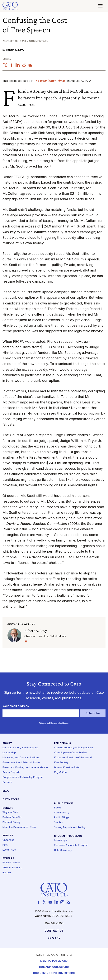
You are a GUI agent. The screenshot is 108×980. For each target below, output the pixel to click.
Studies (59, 823)
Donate (8, 808)
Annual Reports (11, 773)
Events (8, 836)
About (7, 743)
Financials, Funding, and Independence (25, 768)
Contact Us (54, 931)
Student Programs (68, 836)
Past (5, 845)
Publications (64, 804)
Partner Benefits (12, 817)
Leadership (9, 753)
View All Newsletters (54, 724)
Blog (6, 791)
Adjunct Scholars (12, 868)
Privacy (54, 938)
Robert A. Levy (15, 50)
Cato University (63, 850)
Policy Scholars (11, 863)
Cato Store (11, 800)
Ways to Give (10, 812)
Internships (61, 840)
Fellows (7, 873)
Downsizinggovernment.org (54, 973)
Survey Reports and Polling (70, 827)
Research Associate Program (71, 845)
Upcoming (8, 840)
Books (58, 808)
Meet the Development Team (20, 827)
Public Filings (62, 818)
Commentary (62, 813)
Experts (8, 859)
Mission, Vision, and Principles (20, 748)
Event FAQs (9, 850)
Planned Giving (11, 822)
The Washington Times (50, 81)
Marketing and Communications (21, 758)
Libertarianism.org (54, 961)
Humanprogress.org (54, 967)
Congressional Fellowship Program (23, 777)
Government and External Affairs (21, 763)
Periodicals (63, 743)
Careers (7, 782)
